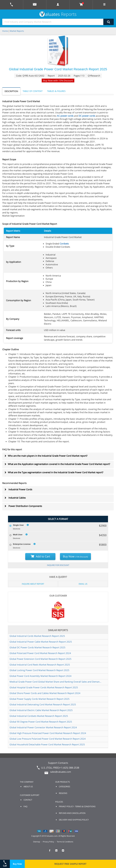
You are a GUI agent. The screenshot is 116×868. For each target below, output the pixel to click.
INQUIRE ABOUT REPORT (33, 584)
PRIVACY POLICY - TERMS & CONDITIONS (77, 806)
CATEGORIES (64, 787)
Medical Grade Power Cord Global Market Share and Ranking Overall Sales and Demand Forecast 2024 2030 (56, 682)
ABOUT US (28, 787)
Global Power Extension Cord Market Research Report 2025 (40, 659)
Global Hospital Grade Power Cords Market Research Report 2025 (44, 687)
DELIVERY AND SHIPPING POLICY (74, 820)
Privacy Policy (48, 842)
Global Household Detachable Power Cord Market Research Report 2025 (47, 744)
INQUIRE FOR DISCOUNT (58, 565)
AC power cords (65, 116)
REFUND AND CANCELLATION (72, 813)
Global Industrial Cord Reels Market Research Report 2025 (40, 665)
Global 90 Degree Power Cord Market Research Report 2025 (41, 722)
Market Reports (17, 31)
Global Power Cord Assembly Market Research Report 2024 (40, 676)
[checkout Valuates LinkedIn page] (58, 852)
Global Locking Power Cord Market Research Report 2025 (39, 670)
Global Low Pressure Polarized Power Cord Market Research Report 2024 (48, 739)
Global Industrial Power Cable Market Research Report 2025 (41, 642)
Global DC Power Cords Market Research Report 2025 (37, 647)
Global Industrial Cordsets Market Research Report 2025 (39, 716)
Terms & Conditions (65, 842)
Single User (18, 525)
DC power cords (87, 116)
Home (5, 31)
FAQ (25, 806)
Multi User (18, 535)
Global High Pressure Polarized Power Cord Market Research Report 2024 (48, 733)
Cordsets (64, 244)
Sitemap (37, 842)
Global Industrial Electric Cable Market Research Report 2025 (41, 710)
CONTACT (28, 800)
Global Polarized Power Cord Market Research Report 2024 (40, 653)
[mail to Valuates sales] (35, 5)
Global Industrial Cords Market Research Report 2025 (37, 636)
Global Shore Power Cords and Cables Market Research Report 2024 (45, 693)
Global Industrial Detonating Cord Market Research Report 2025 (43, 704)
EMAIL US (83, 584)
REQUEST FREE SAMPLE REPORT (70, 864)
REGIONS (63, 793)
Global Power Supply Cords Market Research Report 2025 (39, 699)
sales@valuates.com (61, 772)
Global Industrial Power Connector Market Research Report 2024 (43, 727)
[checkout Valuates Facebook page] (51, 852)
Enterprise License (22, 544)
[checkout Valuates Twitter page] (65, 852)
